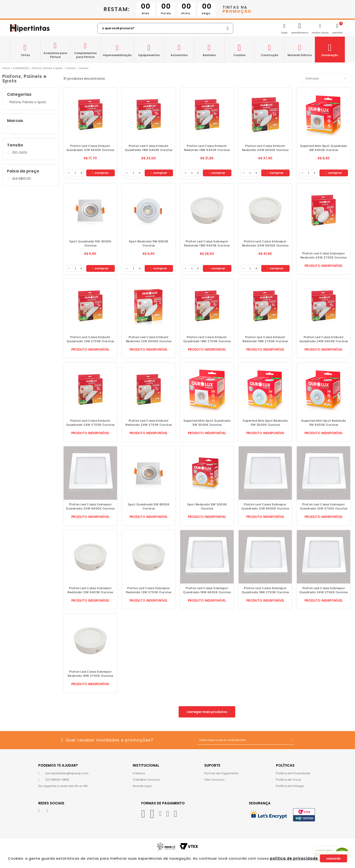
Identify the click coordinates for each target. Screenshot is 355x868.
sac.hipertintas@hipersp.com (67, 773)
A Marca (139, 773)
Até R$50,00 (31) (29, 179)
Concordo (333, 858)
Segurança (260, 803)
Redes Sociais (51, 803)
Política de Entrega (290, 786)
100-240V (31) (29, 153)
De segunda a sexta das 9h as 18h (63, 786)
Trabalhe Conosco (146, 780)
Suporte (212, 765)
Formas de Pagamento (221, 773)
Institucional (146, 765)
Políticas (285, 765)
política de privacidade (294, 858)
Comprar (100, 173)
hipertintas (6, 68)
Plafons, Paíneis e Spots (47, 68)
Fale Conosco (214, 780)
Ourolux (71, 68)
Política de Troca (288, 780)
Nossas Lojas (142, 786)
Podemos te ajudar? (58, 765)
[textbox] (165, 28)
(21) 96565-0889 (57, 780)
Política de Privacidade (293, 773)
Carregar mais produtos (207, 712)
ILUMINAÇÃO (21, 68)
